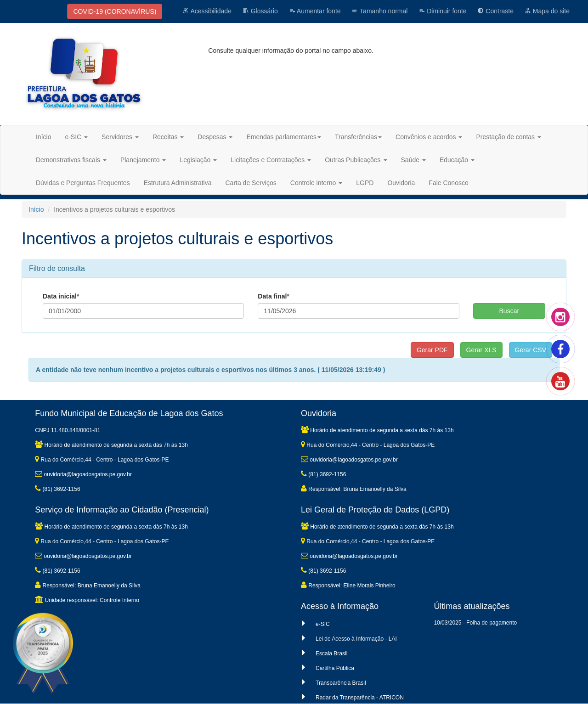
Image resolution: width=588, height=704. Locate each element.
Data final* (273, 296)
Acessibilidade (207, 11)
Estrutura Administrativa (178, 183)
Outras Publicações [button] (356, 160)
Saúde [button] (413, 160)
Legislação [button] (198, 160)
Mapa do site (547, 11)
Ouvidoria (401, 183)
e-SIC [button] (76, 137)
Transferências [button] (358, 137)
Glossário (260, 11)
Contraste (495, 11)
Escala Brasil (331, 653)
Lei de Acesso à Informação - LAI (356, 639)
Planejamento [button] (143, 160)
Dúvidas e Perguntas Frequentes (83, 183)
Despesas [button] (215, 137)
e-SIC (323, 624)
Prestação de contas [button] (509, 137)
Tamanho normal (379, 11)
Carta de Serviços (251, 183)
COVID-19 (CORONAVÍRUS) (115, 11)
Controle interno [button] (317, 183)
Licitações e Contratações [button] (271, 160)
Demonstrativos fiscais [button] (71, 160)
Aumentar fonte (315, 11)
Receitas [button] (168, 137)
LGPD (365, 183)
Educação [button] (457, 160)
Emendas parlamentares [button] (284, 137)
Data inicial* (61, 296)
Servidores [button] (120, 137)
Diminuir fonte (442, 11)
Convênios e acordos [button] (429, 137)
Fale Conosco (448, 183)
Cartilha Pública (335, 668)
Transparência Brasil (341, 683)
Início (43, 137)
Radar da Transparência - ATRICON (360, 698)
